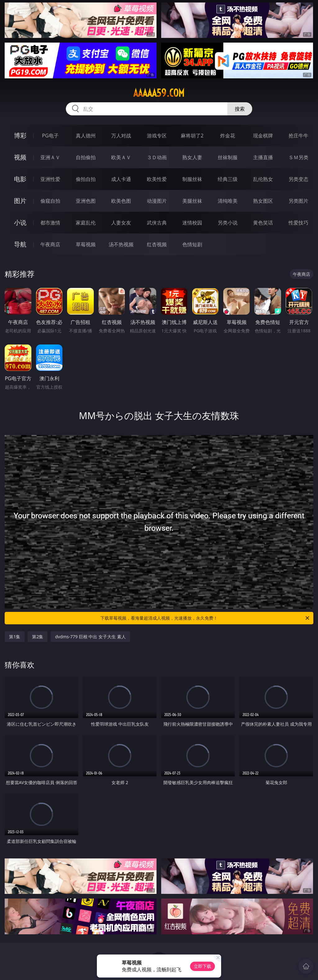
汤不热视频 (121, 244)
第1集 (15, 637)
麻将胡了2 (192, 136)
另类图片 (298, 201)
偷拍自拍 (86, 179)
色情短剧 (192, 244)
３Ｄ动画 (157, 157)
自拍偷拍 (86, 157)
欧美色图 (121, 201)
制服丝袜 (192, 179)
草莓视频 (86, 244)
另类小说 (228, 223)
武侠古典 (157, 223)
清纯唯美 (228, 201)
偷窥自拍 (50, 201)
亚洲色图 (86, 201)
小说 (20, 222)
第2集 (38, 637)
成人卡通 (121, 179)
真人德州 (86, 136)
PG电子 (50, 136)
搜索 (240, 109)
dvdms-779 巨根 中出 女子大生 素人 (90, 637)
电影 (20, 179)
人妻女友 (121, 223)
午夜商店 (50, 244)
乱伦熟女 (263, 179)
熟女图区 (263, 201)
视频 (20, 157)
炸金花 (228, 136)
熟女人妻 (192, 157)
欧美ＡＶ (121, 157)
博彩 (20, 135)
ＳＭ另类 (298, 157)
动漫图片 (157, 201)
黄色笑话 (263, 223)
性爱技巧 (298, 223)
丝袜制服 (228, 157)
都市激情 (50, 223)
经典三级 (228, 179)
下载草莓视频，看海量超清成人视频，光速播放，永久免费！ (205, 618)
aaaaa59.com (159, 93)
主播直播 (263, 157)
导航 (20, 244)
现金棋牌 (263, 136)
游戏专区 (157, 136)
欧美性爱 (157, 179)
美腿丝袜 (192, 201)
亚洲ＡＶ (50, 157)
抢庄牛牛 (298, 136)
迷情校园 (192, 223)
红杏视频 (157, 244)
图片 (20, 201)
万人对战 (121, 136)
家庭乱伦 (86, 223)
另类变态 (298, 179)
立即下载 (202, 966)
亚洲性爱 (50, 179)
